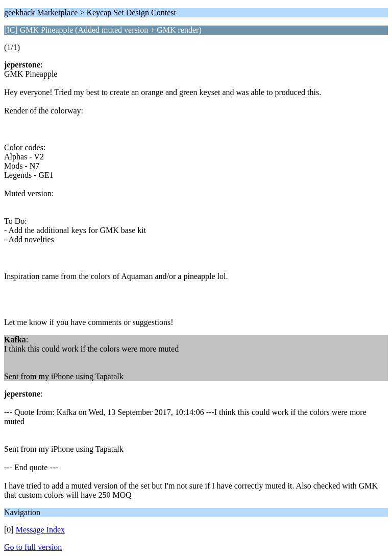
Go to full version (33, 547)
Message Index (40, 530)
